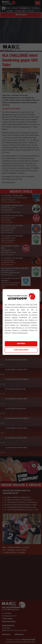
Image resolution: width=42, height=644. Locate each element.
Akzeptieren (21, 344)
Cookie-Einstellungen (21, 350)
